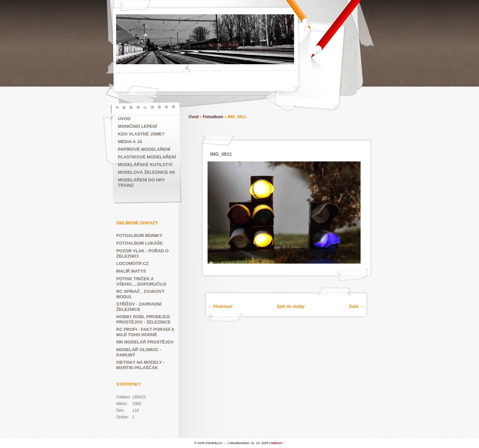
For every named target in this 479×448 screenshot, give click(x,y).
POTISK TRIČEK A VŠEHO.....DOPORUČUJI (141, 281)
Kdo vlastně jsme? (141, 134)
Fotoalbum (213, 117)
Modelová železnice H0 (147, 172)
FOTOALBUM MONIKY (139, 235)
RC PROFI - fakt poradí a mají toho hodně (145, 332)
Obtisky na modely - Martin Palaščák (141, 365)
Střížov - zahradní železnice (139, 307)
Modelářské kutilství (145, 165)
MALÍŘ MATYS (131, 271)
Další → (356, 307)
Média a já (130, 142)
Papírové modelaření (144, 149)
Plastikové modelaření (147, 157)
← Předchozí (220, 307)
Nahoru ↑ (278, 443)
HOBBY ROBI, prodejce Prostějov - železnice (144, 319)
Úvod (124, 119)
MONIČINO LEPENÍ (138, 126)
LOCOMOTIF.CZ (133, 263)
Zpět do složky (291, 307)
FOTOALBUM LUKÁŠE (140, 243)
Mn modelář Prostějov (145, 342)
